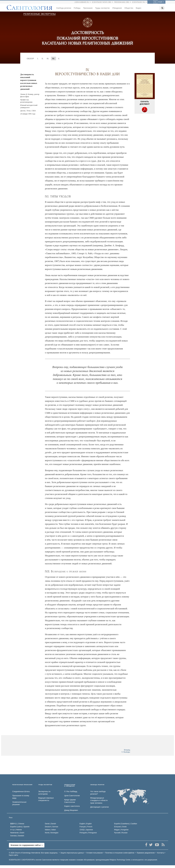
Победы (77, 8)
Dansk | (50, 824)
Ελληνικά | (120, 827)
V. (59, 58)
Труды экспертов (102, 8)
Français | (86, 827)
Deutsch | (51, 827)
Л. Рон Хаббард (71, 791)
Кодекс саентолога (72, 806)
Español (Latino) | (20, 827)
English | (86, 824)
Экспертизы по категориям (44, 793)
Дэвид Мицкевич (71, 810)
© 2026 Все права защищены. (33, 853)
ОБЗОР (30, 58)
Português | (88, 833)
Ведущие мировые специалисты (46, 799)
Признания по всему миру (21, 797)
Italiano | (50, 830)
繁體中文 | (17, 824)
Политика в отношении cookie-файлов (120, 853)
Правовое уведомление (146, 853)
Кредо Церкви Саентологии (70, 801)
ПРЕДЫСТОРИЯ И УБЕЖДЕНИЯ (70, 785)
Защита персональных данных (72, 853)
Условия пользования (95, 853)
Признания (88, 8)
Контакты (161, 853)
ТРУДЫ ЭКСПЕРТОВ (45, 785)
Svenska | (17, 836)
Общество (129, 8)
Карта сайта (13, 855)
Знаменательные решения (19, 803)
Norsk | (52, 833)
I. (38, 58)
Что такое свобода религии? (98, 793)
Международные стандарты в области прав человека (99, 800)
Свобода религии (64, 8)
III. (48, 58)
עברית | (16, 830)
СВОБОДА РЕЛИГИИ (97, 785)
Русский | (121, 833)
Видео (138, 8)
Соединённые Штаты (21, 791)
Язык (11, 818)
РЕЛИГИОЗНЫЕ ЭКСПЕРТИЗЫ (40, 14)
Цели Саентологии (72, 796)
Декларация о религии (99, 807)
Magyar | (121, 830)
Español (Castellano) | (126, 824)
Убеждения (117, 8)
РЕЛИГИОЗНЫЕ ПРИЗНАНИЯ (22, 785)
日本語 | (86, 830)
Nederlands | (17, 833)
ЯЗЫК (158, 2)
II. (43, 58)
